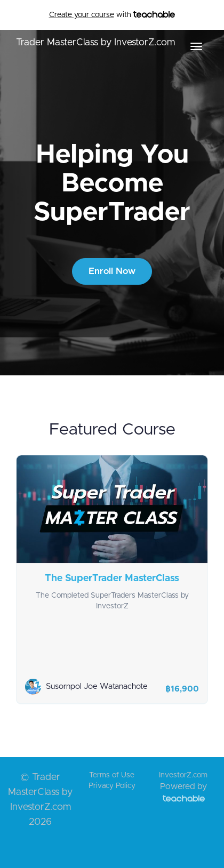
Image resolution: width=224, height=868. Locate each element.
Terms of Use (112, 775)
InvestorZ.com (183, 775)
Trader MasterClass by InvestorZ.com (95, 43)
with (112, 15)
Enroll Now (112, 271)
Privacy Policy (112, 786)
